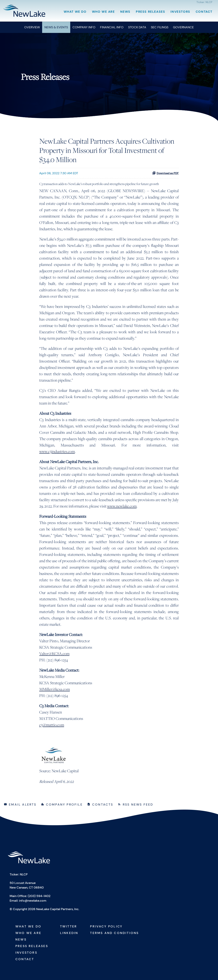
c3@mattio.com (52, 725)
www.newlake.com (122, 506)
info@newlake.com (33, 901)
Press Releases (150, 12)
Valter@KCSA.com (54, 654)
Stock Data (137, 27)
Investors (180, 12)
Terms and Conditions (114, 933)
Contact (204, 12)
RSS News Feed (138, 805)
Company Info (84, 27)
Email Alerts (23, 805)
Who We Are (103, 12)
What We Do (75, 12)
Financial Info (112, 27)
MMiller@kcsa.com (55, 689)
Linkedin (69, 933)
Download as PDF (165, 173)
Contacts (103, 805)
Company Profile (64, 805)
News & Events (56, 27)
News (125, 12)
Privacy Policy (106, 926)
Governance (183, 27)
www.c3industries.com (57, 451)
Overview (32, 27)
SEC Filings (160, 27)
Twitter (68, 926)
